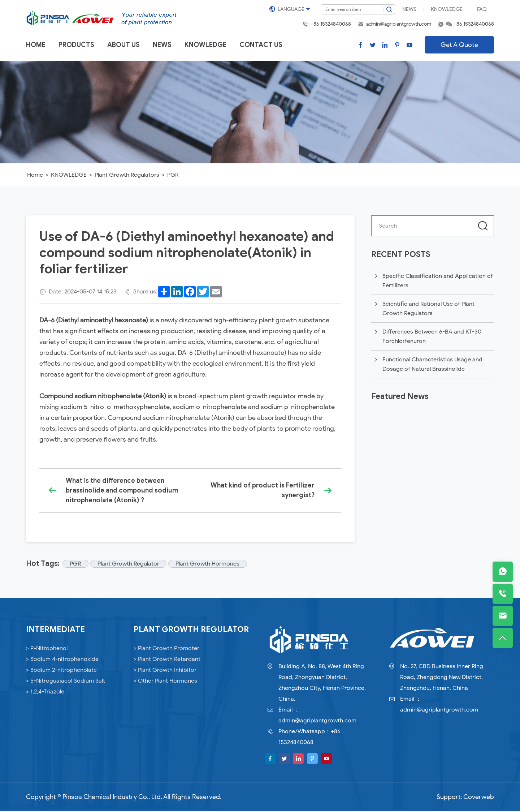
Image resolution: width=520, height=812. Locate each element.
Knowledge (447, 9)
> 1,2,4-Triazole (45, 692)
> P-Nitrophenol (47, 649)
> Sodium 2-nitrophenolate (61, 671)
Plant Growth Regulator (129, 564)
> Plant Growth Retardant (167, 660)
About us (123, 45)
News (409, 9)
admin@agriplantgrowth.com (399, 24)
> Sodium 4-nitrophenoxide (62, 660)
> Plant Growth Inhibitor (165, 671)
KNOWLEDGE (69, 175)
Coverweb (479, 798)
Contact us (261, 45)
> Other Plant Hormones (165, 682)
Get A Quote (459, 45)
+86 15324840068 (331, 24)
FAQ (482, 9)
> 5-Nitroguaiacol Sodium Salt (66, 682)
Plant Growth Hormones (209, 564)
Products (76, 45)
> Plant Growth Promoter (166, 649)
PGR (173, 175)
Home (36, 45)
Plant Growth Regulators (127, 175)
